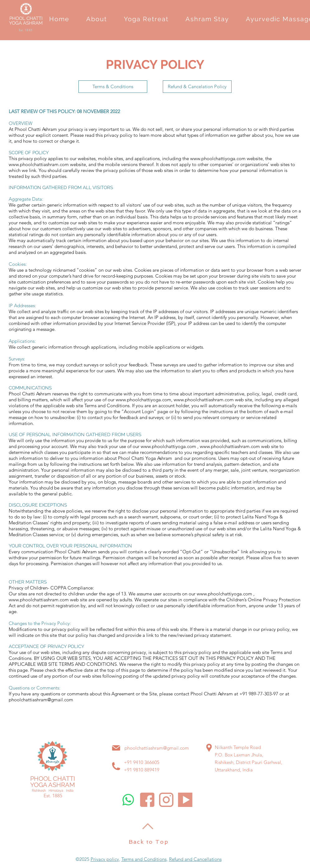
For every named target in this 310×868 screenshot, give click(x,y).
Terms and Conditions (144, 859)
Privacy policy (105, 859)
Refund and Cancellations (195, 859)
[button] (97, 19)
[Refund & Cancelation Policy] (197, 87)
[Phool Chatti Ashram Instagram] (166, 800)
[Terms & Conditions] (113, 87)
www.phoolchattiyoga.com (218, 158)
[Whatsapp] (128, 800)
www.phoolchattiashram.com (39, 164)
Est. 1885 (53, 796)
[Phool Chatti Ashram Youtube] (185, 800)
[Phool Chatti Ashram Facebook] (147, 800)
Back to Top (149, 842)
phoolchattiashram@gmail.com (41, 700)
